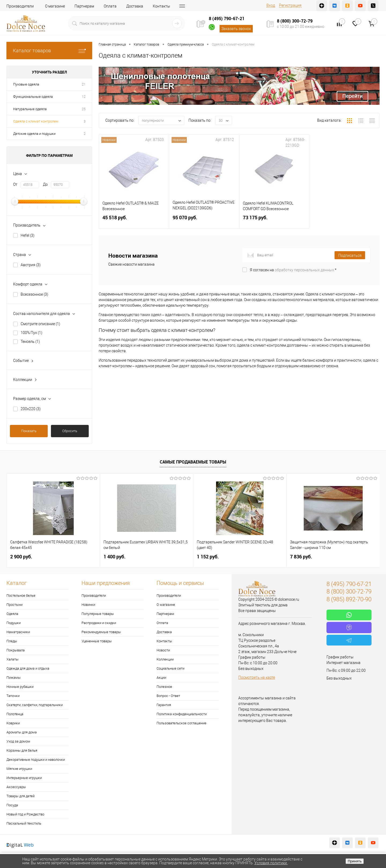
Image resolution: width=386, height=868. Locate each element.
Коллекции (165, 659)
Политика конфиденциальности (182, 714)
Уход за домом (18, 741)
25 (84, 109)
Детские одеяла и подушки (34, 134)
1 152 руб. (208, 557)
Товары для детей (21, 796)
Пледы (12, 641)
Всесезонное (34, 294)
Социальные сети (170, 668)
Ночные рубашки (20, 687)
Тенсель (30, 342)
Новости (163, 650)
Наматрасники (18, 632)
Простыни (14, 605)
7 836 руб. (301, 557)
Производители (20, 6)
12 (84, 97)
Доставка (135, 6)
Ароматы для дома (22, 732)
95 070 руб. (204, 221)
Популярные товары (98, 614)
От (15, 184)
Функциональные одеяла (33, 97)
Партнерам (84, 6)
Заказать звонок (236, 29)
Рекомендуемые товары (101, 632)
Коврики (13, 723)
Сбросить (70, 431)
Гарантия (164, 705)
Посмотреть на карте (257, 677)
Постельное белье (21, 596)
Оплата (110, 6)
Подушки (14, 623)
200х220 (31, 409)
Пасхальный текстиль (24, 823)
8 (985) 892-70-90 (349, 599)
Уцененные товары (97, 641)
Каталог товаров (49, 51)
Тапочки (13, 696)
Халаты (12, 659)
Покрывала (16, 650)
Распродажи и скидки (99, 623)
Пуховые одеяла (26, 84)
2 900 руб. (21, 557)
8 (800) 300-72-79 (295, 21)
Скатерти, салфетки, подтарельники (35, 705)
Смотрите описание (40, 324)
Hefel (28, 235)
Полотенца (15, 714)
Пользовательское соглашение (181, 723)
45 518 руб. (134, 221)
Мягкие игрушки (19, 769)
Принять (355, 861)
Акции (161, 678)
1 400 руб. (114, 557)
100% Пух (31, 333)
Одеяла (12, 614)
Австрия (31, 265)
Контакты (162, 6)
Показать (29, 431)
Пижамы (14, 678)
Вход (271, 5)
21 (84, 84)
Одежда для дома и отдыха (28, 668)
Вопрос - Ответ (168, 696)
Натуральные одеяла (30, 109)
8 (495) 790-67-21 (227, 18)
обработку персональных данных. (305, 270)
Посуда (12, 805)
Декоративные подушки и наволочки (36, 760)
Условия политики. (271, 863)
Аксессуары (16, 787)
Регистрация (290, 5)
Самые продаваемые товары (193, 462)
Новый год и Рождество (25, 814)
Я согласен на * (293, 270)
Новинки (88, 605)
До (45, 184)
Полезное (164, 687)
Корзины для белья (22, 750)
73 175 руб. (274, 221)
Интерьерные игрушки (24, 778)
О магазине (55, 6)
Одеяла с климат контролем (36, 121)
